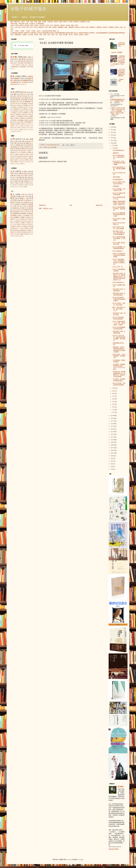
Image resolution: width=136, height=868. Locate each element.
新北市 (24, 92)
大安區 (28, 31)
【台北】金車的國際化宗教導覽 (119, 270)
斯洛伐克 (57, 25)
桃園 (20, 177)
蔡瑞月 (24, 208)
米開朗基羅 (18, 35)
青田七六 (66, 22)
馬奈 (45, 35)
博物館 (113, 33)
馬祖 (55, 31)
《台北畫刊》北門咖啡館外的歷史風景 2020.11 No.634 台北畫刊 (119, 367)
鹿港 (26, 185)
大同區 (22, 31)
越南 (12, 160)
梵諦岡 (24, 153)
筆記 (12, 63)
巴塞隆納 (111, 27)
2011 (112, 437)
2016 (112, 424)
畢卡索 (71, 35)
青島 (28, 128)
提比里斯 (21, 122)
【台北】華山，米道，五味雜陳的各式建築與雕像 (119, 163)
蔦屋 (23, 65)
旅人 (76, 33)
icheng (17, 219)
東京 (20, 27)
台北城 (18, 176)
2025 (112, 130)
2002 (112, 461)
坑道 (50, 33)
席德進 (17, 236)
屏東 (16, 181)
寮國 (29, 153)
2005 (112, 453)
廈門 (26, 117)
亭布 (15, 122)
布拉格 (82, 27)
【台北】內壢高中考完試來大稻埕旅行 (119, 183)
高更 (53, 35)
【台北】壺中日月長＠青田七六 (119, 224)
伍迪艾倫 (98, 33)
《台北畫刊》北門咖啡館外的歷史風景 (119, 380)
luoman (70, 860)
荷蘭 (20, 156)
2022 (112, 138)
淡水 (14, 179)
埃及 (22, 160)
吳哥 (36, 27)
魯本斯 (36, 35)
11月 (114, 148)
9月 (113, 391)
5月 (113, 402)
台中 (32, 96)
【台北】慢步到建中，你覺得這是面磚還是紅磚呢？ (119, 299)
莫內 (49, 35)
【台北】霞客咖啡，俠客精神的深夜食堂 (119, 248)
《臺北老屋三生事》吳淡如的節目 (119, 290)
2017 (112, 421)
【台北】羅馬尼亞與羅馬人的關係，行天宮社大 (119, 239)
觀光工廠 (108, 33)
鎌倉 (26, 104)
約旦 (20, 113)
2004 (112, 456)
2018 (112, 418)
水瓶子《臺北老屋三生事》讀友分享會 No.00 (119, 309)
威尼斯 (55, 27)
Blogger (81, 860)
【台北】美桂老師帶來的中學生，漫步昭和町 (119, 209)
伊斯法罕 (29, 124)
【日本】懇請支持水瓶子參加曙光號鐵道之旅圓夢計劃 (121, 73)
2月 (113, 410)
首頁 (88, 22)
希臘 (18, 149)
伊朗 (32, 25)
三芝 (17, 187)
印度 (47, 25)
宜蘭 (12, 176)
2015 (112, 426)
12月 (114, 145)
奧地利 (15, 147)
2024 (112, 132)
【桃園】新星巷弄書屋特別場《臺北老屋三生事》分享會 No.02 (119, 203)
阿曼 (17, 25)
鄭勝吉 (24, 214)
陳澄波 (81, 35)
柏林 (87, 27)
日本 (23, 139)
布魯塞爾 (20, 120)
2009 (112, 442)
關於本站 (17, 22)
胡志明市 (14, 131)
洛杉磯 (12, 124)
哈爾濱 (21, 130)
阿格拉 (15, 113)
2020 (112, 143)
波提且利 (13, 232)
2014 (112, 429)
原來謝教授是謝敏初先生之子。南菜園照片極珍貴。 (118, 101)
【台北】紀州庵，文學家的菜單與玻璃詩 (119, 384)
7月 (113, 396)
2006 (112, 450)
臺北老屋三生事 (23, 24)
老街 (53, 33)
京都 (24, 27)
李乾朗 (16, 230)
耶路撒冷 (26, 113)
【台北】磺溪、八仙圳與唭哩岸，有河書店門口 (119, 356)
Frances (15, 210)
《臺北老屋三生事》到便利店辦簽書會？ (119, 294)
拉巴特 (31, 130)
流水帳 (44, 22)
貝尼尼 (24, 225)
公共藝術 (80, 33)
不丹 (51, 25)
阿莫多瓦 (17, 212)
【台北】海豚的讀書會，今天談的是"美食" (118, 157)
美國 (31, 139)
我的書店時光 (14, 84)
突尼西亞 (28, 162)
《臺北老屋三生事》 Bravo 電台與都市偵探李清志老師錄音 (118, 233)
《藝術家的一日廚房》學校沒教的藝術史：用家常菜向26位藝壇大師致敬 (119, 350)
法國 (16, 141)
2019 (112, 416)
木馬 (31, 199)
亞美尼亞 (42, 25)
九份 (43, 31)
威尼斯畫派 (120, 33)
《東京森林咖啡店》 (118, 180)
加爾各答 (12, 126)
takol (12, 225)
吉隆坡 (22, 126)
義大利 (31, 141)
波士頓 (13, 104)
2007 (112, 448)
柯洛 (12, 234)
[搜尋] (23, 46)
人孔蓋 (29, 65)
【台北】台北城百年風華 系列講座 (119, 194)
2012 (112, 434)
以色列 (12, 25)
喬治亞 (12, 158)
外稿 (28, 22)
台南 (46, 31)
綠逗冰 (56, 22)
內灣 (21, 187)
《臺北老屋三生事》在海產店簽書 (119, 332)
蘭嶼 (25, 187)
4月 (113, 404)
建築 (25, 57)
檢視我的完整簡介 (114, 849)
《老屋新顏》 (116, 186)
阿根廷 (16, 162)
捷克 (22, 143)
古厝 (55, 33)
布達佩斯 (20, 117)
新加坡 (27, 120)
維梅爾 (16, 217)
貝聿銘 (17, 223)
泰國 (17, 154)
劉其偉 (27, 228)
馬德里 (105, 27)
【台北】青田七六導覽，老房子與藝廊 (118, 228)
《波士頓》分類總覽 (116, 52)
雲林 (22, 111)
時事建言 (17, 79)
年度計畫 (50, 22)
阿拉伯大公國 (27, 156)
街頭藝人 (72, 33)
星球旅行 (76, 22)
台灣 (52, 147)
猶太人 (21, 215)
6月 (113, 399)
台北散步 (39, 33)
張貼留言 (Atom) (48, 209)
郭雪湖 (76, 35)
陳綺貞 (29, 223)
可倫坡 (16, 130)
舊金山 (24, 124)
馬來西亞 (19, 158)
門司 (32, 105)
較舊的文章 (99, 205)
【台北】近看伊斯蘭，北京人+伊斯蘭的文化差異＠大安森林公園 (119, 262)
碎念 (16, 59)
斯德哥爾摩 (28, 122)
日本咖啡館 (33, 33)
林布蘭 (31, 227)
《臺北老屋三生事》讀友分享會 (119, 314)
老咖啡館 (20, 33)
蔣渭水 (12, 202)
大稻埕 (17, 31)
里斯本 (117, 27)
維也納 (77, 27)
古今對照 (17, 65)
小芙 (24, 206)
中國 (15, 143)
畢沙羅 (19, 232)
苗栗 (27, 183)
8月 (113, 394)
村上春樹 (17, 225)
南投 (22, 183)
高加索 (36, 25)
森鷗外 (30, 230)
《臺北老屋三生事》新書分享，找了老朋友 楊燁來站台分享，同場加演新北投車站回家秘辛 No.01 (119, 277)
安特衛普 (27, 126)
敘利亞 (22, 25)
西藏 (22, 154)
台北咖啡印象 (14, 82)
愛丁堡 (26, 130)
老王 (30, 221)
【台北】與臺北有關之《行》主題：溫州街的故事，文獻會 (119, 323)
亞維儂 (14, 120)
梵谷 (57, 35)
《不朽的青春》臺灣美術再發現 (119, 361)
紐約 (121, 27)
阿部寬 (31, 206)
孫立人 (12, 221)
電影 (93, 33)
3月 (113, 407)
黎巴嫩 (27, 25)
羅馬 (50, 27)
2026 (112, 127)
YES (112, 94)
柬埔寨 (18, 145)
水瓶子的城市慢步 (29, 9)
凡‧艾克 (20, 228)
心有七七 (24, 195)
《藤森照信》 (116, 153)
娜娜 (26, 210)
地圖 (61, 22)
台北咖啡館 (14, 33)
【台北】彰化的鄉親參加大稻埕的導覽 (119, 328)
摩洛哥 (63, 25)
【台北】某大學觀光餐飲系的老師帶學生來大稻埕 (119, 215)
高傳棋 (22, 217)
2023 (112, 135)
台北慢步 (32, 24)
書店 (64, 33)
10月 (114, 388)
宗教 (84, 33)
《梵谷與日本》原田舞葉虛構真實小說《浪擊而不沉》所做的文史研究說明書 (119, 374)
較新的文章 (42, 205)
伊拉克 (17, 164)
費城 (32, 111)
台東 (49, 31)
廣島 (14, 102)
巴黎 (46, 27)
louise (21, 210)
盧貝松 (27, 215)
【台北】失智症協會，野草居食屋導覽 (119, 318)
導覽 (36, 22)
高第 (28, 217)
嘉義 (17, 183)
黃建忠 (31, 214)
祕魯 (73, 25)
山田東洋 (19, 227)
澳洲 (30, 158)
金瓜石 (39, 31)
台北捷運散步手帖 (26, 82)
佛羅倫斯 (61, 27)
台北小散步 (22, 84)
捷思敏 (24, 204)
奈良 (28, 27)
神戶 (32, 27)
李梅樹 (25, 227)
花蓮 (26, 179)
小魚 (26, 197)
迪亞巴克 (24, 115)
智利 (76, 25)
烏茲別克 (22, 162)
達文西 (29, 225)
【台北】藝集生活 (117, 251)
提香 (17, 221)
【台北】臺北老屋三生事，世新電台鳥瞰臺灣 (119, 169)
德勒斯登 (92, 27)
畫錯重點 (23, 67)
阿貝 (22, 201)
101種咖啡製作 (14, 67)
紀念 (31, 59)
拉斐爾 (24, 35)
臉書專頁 (83, 22)
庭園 (47, 33)
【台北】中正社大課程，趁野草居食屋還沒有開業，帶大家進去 (119, 338)
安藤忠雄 (16, 208)
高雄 (26, 177)
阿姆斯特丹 (30, 118)
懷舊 (58, 33)
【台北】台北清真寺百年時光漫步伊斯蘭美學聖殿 (119, 255)
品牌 (67, 33)
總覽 (12, 22)
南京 (17, 126)
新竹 (32, 176)
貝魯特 (17, 118)
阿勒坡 (23, 118)
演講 (32, 22)
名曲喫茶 (26, 33)
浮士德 (17, 234)
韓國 (27, 154)
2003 (112, 458)
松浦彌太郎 (22, 230)
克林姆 (22, 219)
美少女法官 (24, 221)
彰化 (16, 185)
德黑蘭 (18, 115)
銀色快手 (27, 234)
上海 (16, 27)
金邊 (30, 115)
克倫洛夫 (13, 117)
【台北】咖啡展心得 (118, 282)
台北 (12, 31)
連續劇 (103, 33)
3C (17, 63)
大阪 (14, 105)
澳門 (32, 109)
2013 (112, 432)
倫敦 (66, 27)
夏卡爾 (65, 35)
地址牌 (28, 61)
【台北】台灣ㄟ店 (117, 267)
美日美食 (31, 67)
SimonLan (25, 212)
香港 (19, 105)
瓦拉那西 (15, 111)
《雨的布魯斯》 (117, 177)
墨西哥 (27, 160)
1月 (113, 412)
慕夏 (61, 35)
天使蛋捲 (26, 202)
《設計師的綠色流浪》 (119, 150)
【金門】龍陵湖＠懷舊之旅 (121, 44)
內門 (14, 187)
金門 (52, 31)
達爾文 (23, 223)
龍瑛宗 (86, 35)
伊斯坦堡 (41, 27)
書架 (24, 59)
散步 (13, 76)
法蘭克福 (99, 27)
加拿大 (17, 160)
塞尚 (30, 232)
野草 (71, 22)
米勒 (41, 35)
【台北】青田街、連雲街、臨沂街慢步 (119, 304)
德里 (27, 111)
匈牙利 (25, 158)
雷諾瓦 (14, 228)
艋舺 (28, 181)
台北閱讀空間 (40, 24)
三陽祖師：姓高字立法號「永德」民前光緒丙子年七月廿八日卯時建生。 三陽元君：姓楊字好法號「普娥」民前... (118, 111)
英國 (23, 141)
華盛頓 (19, 128)
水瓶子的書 (14, 24)
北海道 (68, 25)
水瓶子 (23, 22)
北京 (12, 27)
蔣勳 (21, 236)
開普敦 (24, 128)
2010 (112, 440)
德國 (27, 143)
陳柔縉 (25, 232)
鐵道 (44, 33)
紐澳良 (18, 124)
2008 (112, 445)
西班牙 (31, 145)
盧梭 (22, 234)
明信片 (88, 33)
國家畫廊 (71, 27)
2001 (112, 464)
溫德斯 (14, 215)
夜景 (22, 63)
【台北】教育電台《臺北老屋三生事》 (119, 190)
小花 (32, 212)
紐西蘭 (22, 164)
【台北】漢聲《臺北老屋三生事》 (119, 244)
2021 (112, 140)
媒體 (39, 22)
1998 (112, 469)
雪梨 (19, 131)
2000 (112, 466)
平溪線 (33, 31)
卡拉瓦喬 (30, 35)
